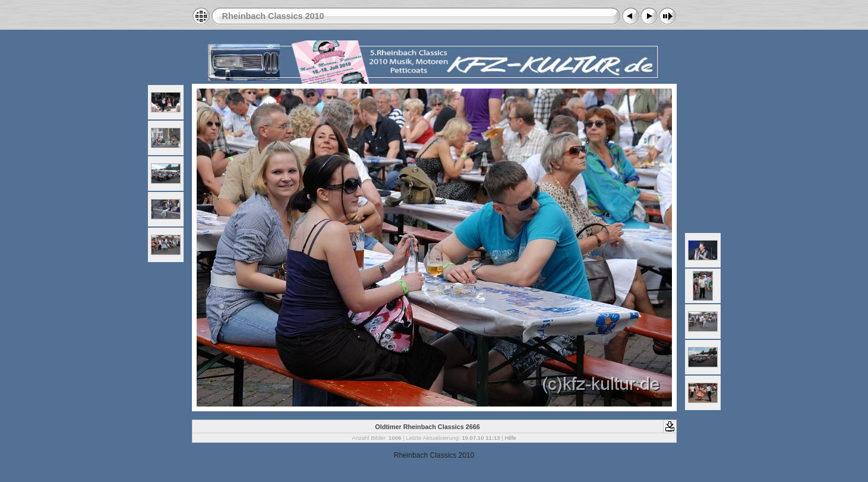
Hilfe (511, 438)
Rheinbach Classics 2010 (273, 16)
